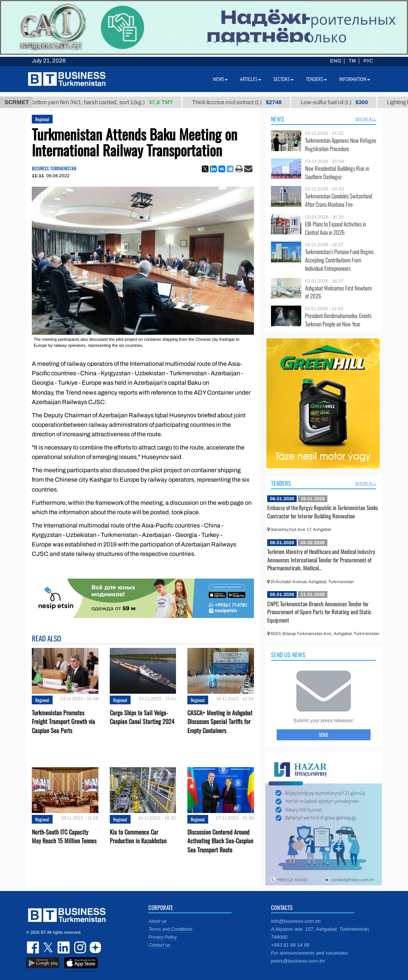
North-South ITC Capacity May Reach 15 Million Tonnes (64, 836)
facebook (34, 947)
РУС (368, 61)
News (278, 119)
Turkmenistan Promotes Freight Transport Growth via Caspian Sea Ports (63, 722)
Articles (251, 79)
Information (355, 79)
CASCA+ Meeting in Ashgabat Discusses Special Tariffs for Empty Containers (220, 722)
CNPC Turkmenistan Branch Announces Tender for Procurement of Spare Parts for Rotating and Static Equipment (319, 612)
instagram (79, 947)
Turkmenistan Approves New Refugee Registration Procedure (341, 144)
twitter (49, 947)
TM (352, 61)
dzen (94, 947)
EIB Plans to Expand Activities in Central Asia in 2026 (336, 228)
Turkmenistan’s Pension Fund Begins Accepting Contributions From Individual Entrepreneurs (339, 260)
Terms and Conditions (170, 929)
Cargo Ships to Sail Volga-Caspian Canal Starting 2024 (142, 717)
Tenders (281, 483)
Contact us (159, 945)
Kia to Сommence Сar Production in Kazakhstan (138, 836)
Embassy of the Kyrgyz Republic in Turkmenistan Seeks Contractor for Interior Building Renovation (323, 512)
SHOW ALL (366, 119)
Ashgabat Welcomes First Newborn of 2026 (338, 292)
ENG (336, 61)
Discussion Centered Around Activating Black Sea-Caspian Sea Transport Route (220, 841)
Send (323, 735)
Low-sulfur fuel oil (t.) (341, 102)
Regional (42, 119)
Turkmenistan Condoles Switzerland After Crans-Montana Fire (339, 200)
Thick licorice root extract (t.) (244, 102)
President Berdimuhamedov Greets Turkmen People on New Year (338, 320)
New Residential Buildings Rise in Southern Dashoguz (337, 172)
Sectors (283, 79)
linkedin (64, 947)
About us (157, 921)
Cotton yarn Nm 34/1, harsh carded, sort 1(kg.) (108, 102)
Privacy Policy (163, 937)
